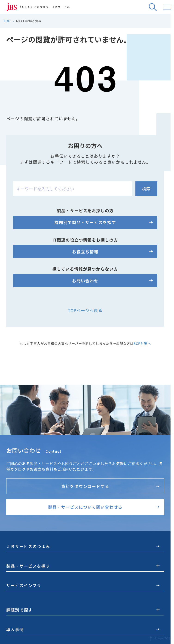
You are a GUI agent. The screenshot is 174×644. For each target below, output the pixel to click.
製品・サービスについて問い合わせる (104, 507)
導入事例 (83, 629)
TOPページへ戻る (85, 310)
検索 (146, 188)
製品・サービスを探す (28, 566)
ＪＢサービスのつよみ (83, 546)
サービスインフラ (83, 585)
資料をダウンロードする (110, 486)
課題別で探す (19, 610)
